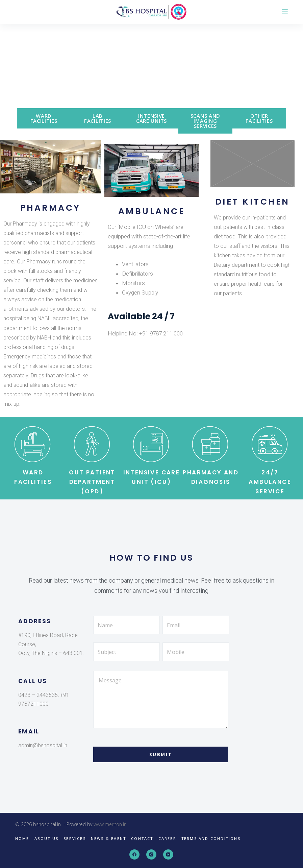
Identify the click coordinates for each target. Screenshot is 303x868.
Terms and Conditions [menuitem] (211, 839)
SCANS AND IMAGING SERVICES (205, 121)
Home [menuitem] (22, 839)
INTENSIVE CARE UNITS (151, 118)
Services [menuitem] (75, 839)
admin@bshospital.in (43, 745)
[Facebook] (134, 854)
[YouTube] (168, 854)
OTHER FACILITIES (259, 118)
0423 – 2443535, (39, 695)
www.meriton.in (110, 824)
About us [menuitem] (47, 839)
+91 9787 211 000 (161, 333)
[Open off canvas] (285, 12)
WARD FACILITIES (44, 118)
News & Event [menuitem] (108, 839)
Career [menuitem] (167, 839)
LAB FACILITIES (98, 118)
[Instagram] (151, 854)
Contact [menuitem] (142, 839)
